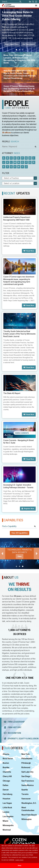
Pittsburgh (26, 763)
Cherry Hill (7, 776)
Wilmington (26, 819)
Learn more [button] (19, 860)
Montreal (7, 830)
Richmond (26, 767)
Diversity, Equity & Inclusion (20, 739)
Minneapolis (8, 825)
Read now (29, 251)
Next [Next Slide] (36, 554)
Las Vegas (7, 803)
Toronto (25, 794)
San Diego (26, 776)
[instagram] (36, 2)
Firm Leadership (14, 722)
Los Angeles (8, 816)
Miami (5, 821)
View (20, 556)
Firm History (12, 727)
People (11, 142)
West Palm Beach (29, 815)
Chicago (6, 781)
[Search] (20, 2)
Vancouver (26, 799)
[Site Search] (12, 2)
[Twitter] (33, 2)
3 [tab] (23, 50)
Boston (6, 763)
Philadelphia (27, 759)
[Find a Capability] (19, 526)
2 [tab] (20, 50)
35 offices (6, 133)
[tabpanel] (19, 554)
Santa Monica (28, 785)
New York (25, 754)
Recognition (12, 733)
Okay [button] (19, 865)
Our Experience (29, 44)
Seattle (25, 790)
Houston (6, 799)
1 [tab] (16, 50)
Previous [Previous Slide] (3, 554)
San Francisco (28, 781)
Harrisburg (7, 794)
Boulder (6, 767)
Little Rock (7, 808)
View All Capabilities (20, 533)
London (6, 812)
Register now (28, 509)
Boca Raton (8, 759)
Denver (6, 790)
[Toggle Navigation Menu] (36, 5)
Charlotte (7, 772)
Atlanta (6, 754)
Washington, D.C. (29, 803)
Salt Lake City (27, 772)
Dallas (6, 785)
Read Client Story (12, 44)
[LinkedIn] (30, 2)
